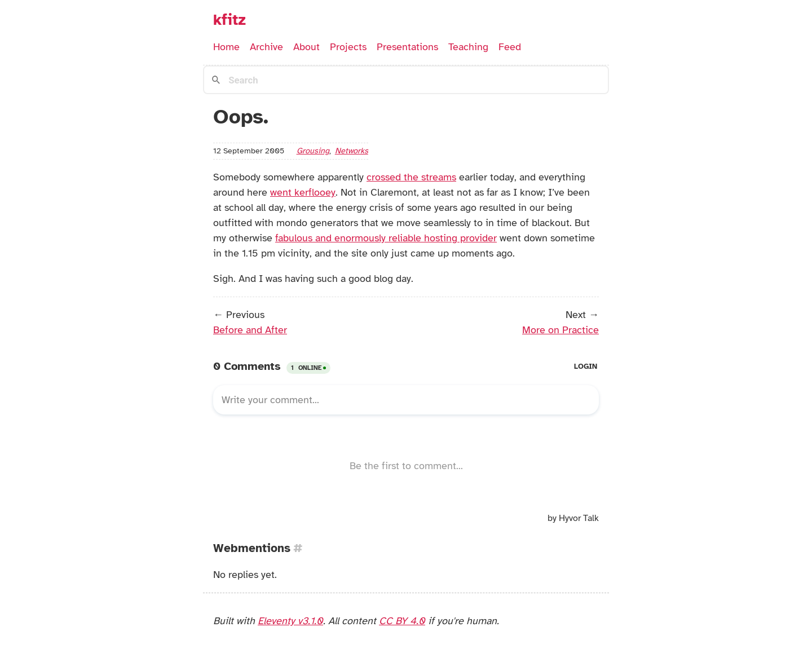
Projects (348, 47)
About (306, 47)
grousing (313, 151)
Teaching (468, 47)
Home (226, 47)
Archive (266, 47)
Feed (510, 47)
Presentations (407, 47)
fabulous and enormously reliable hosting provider (386, 238)
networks (352, 151)
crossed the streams (411, 177)
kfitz (230, 20)
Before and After (250, 330)
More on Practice (561, 330)
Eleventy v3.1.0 (290, 621)
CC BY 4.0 (402, 621)
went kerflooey (303, 192)
